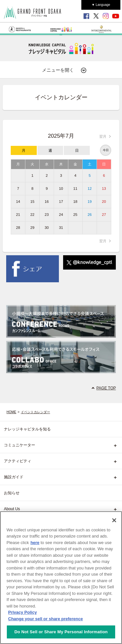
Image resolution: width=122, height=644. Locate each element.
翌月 (103, 136)
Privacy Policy (22, 612)
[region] (61, 578)
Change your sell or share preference (46, 619)
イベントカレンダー (35, 412)
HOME (11, 412)
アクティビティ (18, 461)
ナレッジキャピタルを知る (27, 429)
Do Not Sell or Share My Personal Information (61, 632)
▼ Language (101, 5)
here (35, 543)
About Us (12, 509)
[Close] (114, 520)
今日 (106, 150)
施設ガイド (14, 477)
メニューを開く (64, 70)
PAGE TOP (106, 388)
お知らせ (12, 493)
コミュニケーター (20, 445)
